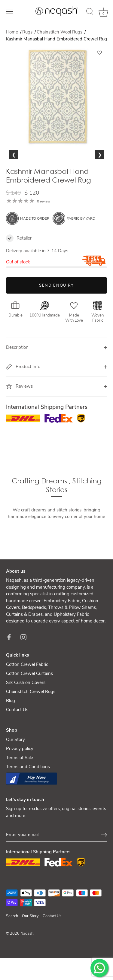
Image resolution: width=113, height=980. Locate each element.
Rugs (28, 32)
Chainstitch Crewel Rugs (31, 724)
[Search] (90, 12)
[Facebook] (9, 669)
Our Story (15, 772)
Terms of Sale (20, 790)
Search (12, 948)
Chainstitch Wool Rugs (60, 32)
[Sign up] (104, 867)
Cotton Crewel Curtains (29, 705)
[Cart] (103, 12)
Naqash (27, 966)
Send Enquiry (56, 317)
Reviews (19, 418)
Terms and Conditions (28, 799)
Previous (15, 177)
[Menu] (10, 11)
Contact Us (17, 742)
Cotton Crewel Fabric (27, 696)
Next (99, 177)
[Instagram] (23, 669)
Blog (11, 733)
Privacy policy (20, 781)
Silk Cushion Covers (26, 714)
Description (17, 379)
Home (12, 32)
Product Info (23, 399)
